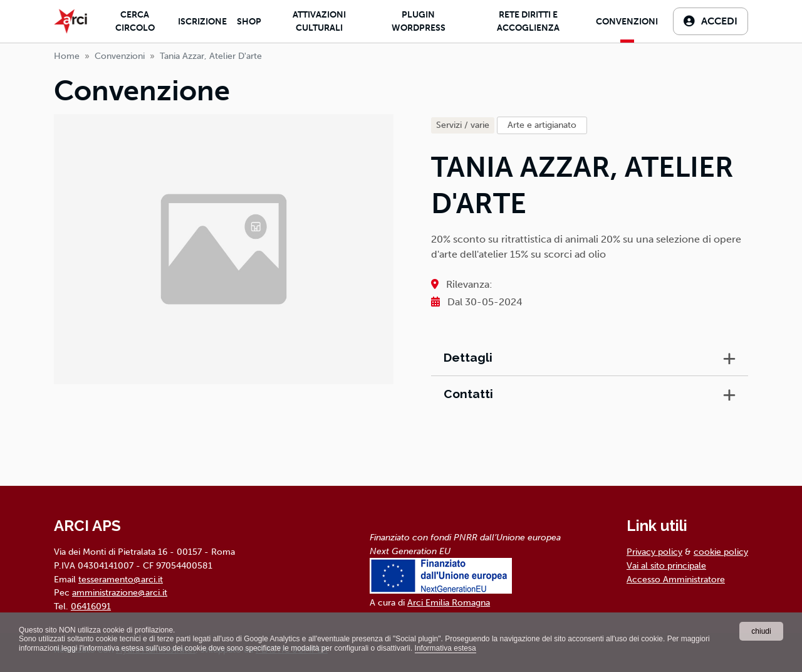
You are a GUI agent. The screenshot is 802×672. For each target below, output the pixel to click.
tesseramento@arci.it (121, 579)
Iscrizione (202, 22)
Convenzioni (627, 22)
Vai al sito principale (666, 565)
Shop (249, 22)
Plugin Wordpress (419, 21)
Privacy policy (654, 552)
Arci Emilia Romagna (449, 602)
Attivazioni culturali (319, 21)
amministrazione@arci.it (120, 592)
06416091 (91, 606)
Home (67, 56)
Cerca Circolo (135, 21)
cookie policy (721, 552)
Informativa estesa (445, 648)
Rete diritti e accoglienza (528, 21)
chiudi (761, 631)
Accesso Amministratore (676, 579)
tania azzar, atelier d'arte (211, 56)
